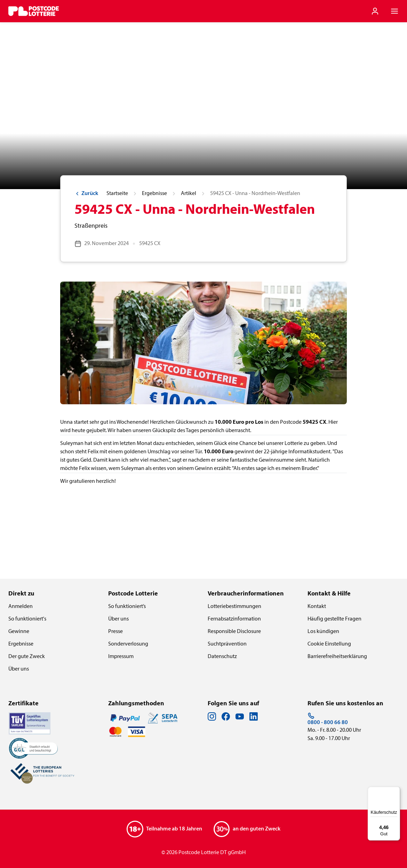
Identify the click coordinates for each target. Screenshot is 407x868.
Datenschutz (222, 657)
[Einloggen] (375, 11)
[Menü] (396, 791)
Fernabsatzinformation (234, 619)
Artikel (189, 194)
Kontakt (317, 607)
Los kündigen (323, 632)
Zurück (86, 194)
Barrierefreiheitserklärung (337, 657)
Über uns (19, 669)
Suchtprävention (227, 644)
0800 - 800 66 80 (328, 719)
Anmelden (21, 607)
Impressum (121, 657)
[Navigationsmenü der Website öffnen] (394, 11)
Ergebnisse (154, 194)
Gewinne (19, 632)
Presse (115, 632)
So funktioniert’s (127, 607)
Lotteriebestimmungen (234, 607)
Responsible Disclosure (234, 632)
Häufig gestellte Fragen (334, 619)
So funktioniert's (27, 619)
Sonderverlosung (128, 644)
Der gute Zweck (27, 657)
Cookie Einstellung (329, 644)
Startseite (117, 194)
